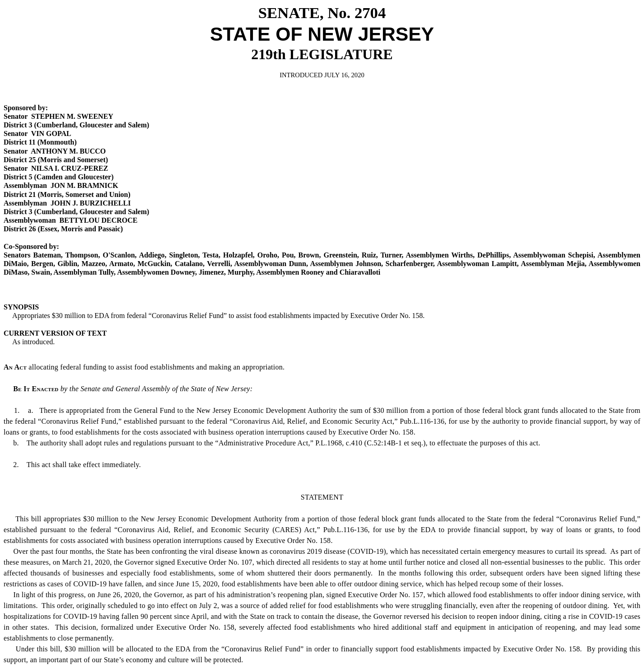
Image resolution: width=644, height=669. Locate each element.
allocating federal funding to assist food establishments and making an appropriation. (144, 367)
